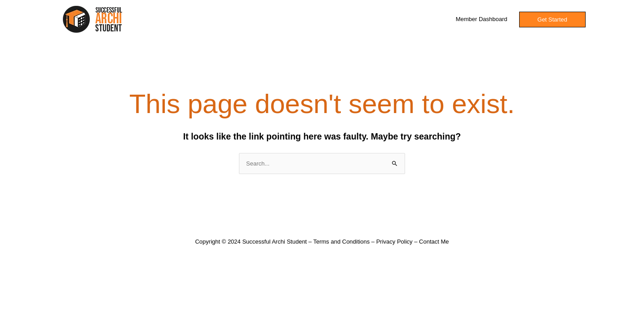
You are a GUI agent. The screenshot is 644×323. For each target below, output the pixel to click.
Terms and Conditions (341, 242)
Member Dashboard (482, 19)
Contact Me (434, 242)
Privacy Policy (395, 242)
